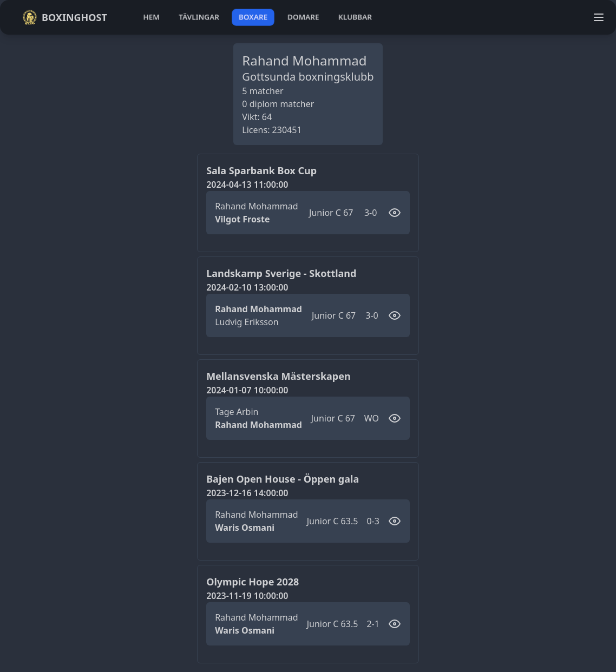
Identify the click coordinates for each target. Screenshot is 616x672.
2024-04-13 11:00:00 (247, 185)
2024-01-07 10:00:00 (247, 390)
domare (303, 17)
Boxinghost (65, 17)
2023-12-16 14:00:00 (247, 493)
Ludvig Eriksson (247, 322)
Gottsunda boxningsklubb (308, 77)
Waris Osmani (245, 528)
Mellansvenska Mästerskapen (278, 376)
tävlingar (199, 17)
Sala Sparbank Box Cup (261, 170)
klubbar (355, 17)
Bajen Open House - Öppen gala (283, 479)
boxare (253, 17)
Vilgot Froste (242, 219)
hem (151, 17)
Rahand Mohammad (256, 206)
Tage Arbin (237, 412)
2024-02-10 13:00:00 (247, 287)
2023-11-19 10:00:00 (247, 596)
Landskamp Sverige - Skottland (281, 273)
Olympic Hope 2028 (253, 582)
